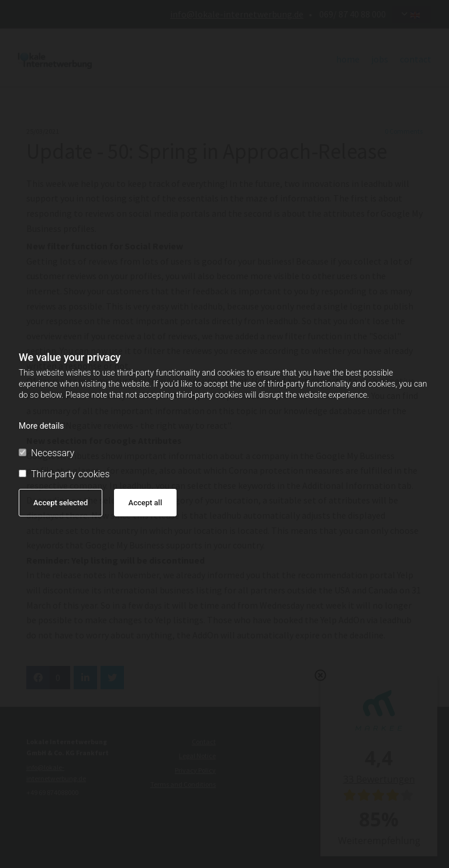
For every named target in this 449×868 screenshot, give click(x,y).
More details (41, 426)
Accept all (146, 503)
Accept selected (61, 503)
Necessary (46, 453)
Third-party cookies (64, 474)
